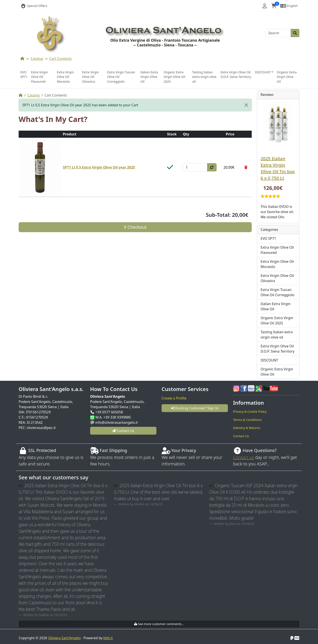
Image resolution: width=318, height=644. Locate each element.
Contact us (243, 457)
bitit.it (108, 638)
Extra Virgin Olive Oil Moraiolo (65, 77)
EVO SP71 (24, 75)
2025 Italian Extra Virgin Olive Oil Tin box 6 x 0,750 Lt (278, 168)
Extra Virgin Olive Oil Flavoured (39, 77)
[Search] (278, 33)
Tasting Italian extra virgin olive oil (204, 77)
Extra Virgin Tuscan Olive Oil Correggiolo (121, 77)
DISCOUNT (269, 360)
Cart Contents (61, 59)
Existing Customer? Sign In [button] (195, 408)
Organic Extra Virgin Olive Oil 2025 (174, 77)
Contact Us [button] (123, 431)
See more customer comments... (159, 624)
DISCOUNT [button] (263, 72)
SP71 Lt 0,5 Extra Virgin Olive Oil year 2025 (99, 167)
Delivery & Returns (247, 428)
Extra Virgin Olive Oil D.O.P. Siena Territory (236, 75)
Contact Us (241, 436)
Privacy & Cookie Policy (250, 412)
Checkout (135, 227)
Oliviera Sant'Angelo (64, 638)
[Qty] (195, 167)
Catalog (37, 59)
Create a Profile (174, 398)
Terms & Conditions (247, 420)
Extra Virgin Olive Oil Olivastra (91, 77)
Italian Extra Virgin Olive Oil (149, 77)
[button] (265, 6)
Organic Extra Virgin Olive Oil (287, 77)
